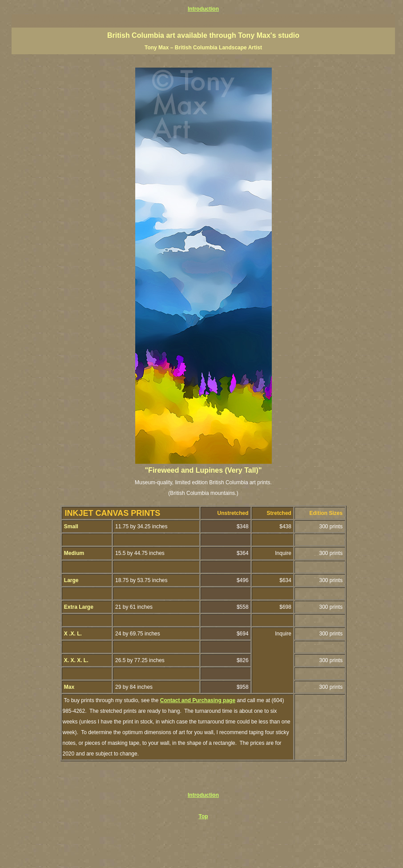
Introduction (203, 9)
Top (203, 816)
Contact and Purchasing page (198, 700)
